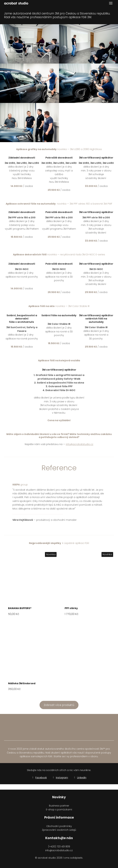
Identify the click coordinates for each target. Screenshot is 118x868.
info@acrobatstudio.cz (80, 446)
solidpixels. (77, 860)
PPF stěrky (71, 610)
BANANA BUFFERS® (20, 610)
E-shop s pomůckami (59, 811)
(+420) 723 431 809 (59, 849)
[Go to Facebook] (39, 780)
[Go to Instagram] (60, 780)
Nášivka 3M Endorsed (22, 685)
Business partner (59, 808)
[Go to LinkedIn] (80, 780)
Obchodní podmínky (59, 828)
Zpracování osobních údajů (59, 832)
